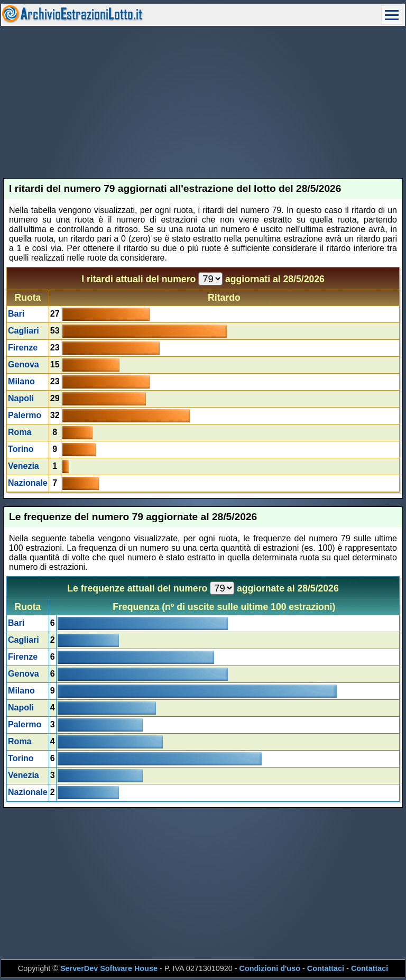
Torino (21, 449)
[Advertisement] (203, 102)
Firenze (23, 348)
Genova (24, 364)
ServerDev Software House (109, 968)
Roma (20, 432)
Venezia (24, 466)
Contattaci (326, 968)
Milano (21, 381)
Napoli (21, 398)
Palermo (25, 415)
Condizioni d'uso (270, 968)
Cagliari (24, 331)
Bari (16, 314)
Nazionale (28, 483)
